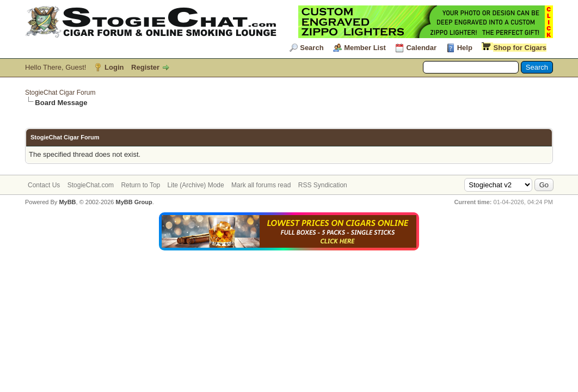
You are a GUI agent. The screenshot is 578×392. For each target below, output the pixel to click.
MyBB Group (134, 202)
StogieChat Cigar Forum (60, 93)
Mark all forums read (261, 185)
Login (114, 67)
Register (145, 67)
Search (312, 48)
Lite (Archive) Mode (196, 185)
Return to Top (140, 185)
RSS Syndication (323, 185)
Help (465, 48)
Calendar (421, 48)
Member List (365, 48)
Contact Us (44, 185)
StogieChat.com (91, 185)
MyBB (67, 202)
